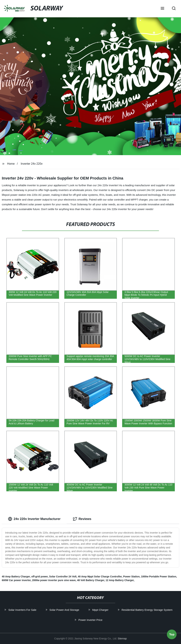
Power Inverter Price (91, 620)
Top (172, 633)
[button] (162, 9)
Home (11, 164)
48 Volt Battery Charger (91, 580)
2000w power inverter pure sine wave (54, 580)
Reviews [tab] (82, 519)
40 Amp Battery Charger (16, 577)
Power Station (131, 577)
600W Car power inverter (16, 580)
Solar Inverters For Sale (22, 610)
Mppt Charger (101, 610)
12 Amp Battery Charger (120, 580)
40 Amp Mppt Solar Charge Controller (100, 577)
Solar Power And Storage (65, 610)
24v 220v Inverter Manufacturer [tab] (34, 519)
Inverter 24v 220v (32, 164)
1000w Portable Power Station (159, 577)
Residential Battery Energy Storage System (147, 610)
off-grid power (40, 577)
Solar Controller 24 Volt (63, 577)
